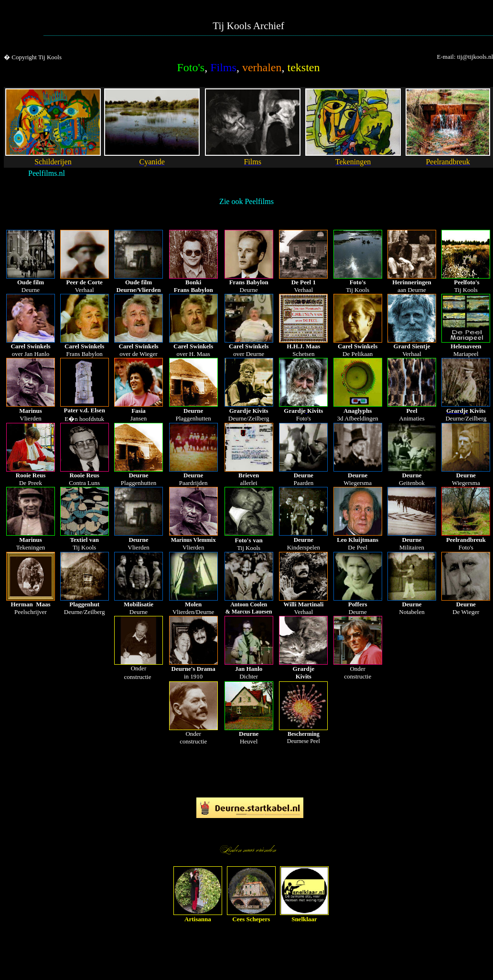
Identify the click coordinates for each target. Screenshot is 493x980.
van (258, 540)
